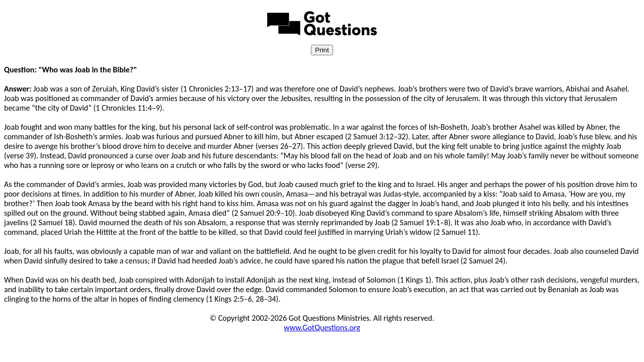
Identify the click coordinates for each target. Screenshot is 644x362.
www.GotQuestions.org (322, 328)
